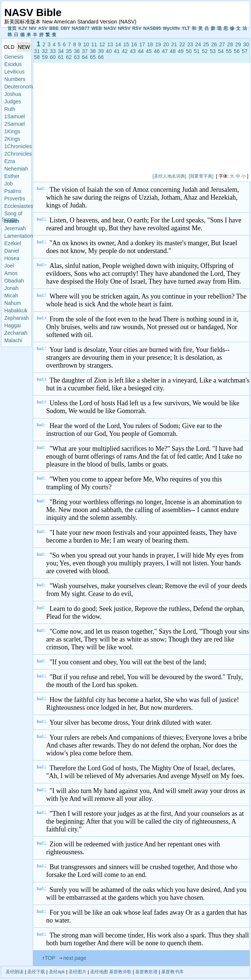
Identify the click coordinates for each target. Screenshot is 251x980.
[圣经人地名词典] (169, 176)
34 (61, 51)
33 (53, 51)
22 (182, 44)
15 (126, 44)
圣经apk (57, 972)
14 (118, 44)
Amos (11, 273)
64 (85, 57)
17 (142, 44)
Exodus (13, 64)
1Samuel (14, 116)
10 (86, 44)
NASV (110, 28)
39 (101, 51)
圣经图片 (77, 972)
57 (245, 51)
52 (205, 51)
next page (75, 958)
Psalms (13, 191)
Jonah (11, 288)
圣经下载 (36, 972)
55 (229, 51)
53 (213, 51)
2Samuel (14, 124)
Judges (12, 102)
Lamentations (18, 236)
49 (181, 51)
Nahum (12, 303)
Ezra (9, 161)
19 (158, 44)
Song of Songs (12, 214)
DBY (65, 28)
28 (230, 44)
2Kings (12, 139)
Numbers (15, 79)
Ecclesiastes (18, 206)
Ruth (10, 109)
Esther (12, 176)
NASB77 (81, 28)
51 (197, 51)
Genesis (14, 57)
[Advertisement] (123, 119)
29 (238, 44)
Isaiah (12, 221)
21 (174, 44)
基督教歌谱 (146, 972)
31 (37, 51)
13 (110, 44)
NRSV (124, 28)
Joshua (12, 94)
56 (237, 51)
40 (109, 51)
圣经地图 (99, 972)
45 (149, 51)
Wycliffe (171, 28)
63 (77, 57)
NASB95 (152, 28)
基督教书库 (172, 972)
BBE (54, 28)
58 (37, 57)
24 (198, 44)
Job (8, 184)
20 (166, 44)
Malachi (13, 340)
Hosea (12, 258)
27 (222, 44)
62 (69, 57)
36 (77, 51)
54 (221, 51)
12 (102, 44)
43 (133, 51)
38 (93, 51)
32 (45, 51)
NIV (33, 28)
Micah (11, 296)
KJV (23, 28)
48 (173, 51)
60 (53, 57)
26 (214, 44)
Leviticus (14, 72)
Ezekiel (12, 243)
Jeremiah (15, 228)
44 (141, 51)
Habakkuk (16, 310)
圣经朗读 (15, 972)
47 (165, 51)
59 (45, 57)
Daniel (12, 251)
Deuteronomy (18, 87)
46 (157, 51)
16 (134, 44)
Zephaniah (16, 318)
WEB (96, 28)
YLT (186, 28)
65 (93, 57)
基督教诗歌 (120, 972)
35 (69, 51)
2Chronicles (18, 154)
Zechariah (16, 333)
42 (125, 51)
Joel (9, 266)
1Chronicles (18, 146)
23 (190, 44)
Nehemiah (16, 169)
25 (206, 44)
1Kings (12, 131)
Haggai (12, 325)
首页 (12, 28)
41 (117, 51)
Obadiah (14, 281)
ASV (43, 28)
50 (189, 51)
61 (61, 57)
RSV (137, 28)
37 (85, 51)
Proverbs (15, 199)
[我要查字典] (201, 176)
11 (94, 44)
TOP (50, 958)
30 (246, 44)
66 (101, 57)
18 (150, 44)
